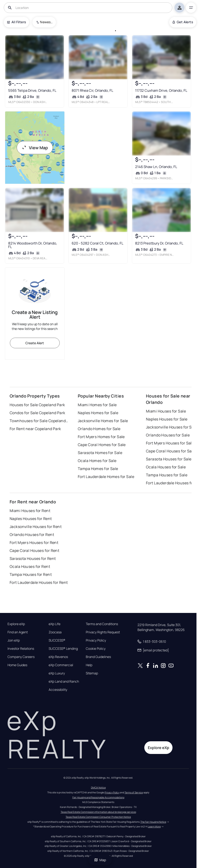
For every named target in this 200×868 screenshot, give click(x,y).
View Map (35, 148)
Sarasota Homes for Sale (100, 453)
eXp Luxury (57, 673)
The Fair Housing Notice (153, 822)
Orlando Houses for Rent (32, 535)
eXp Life (55, 624)
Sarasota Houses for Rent (33, 558)
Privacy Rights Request (103, 632)
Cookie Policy (96, 649)
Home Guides (17, 665)
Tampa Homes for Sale (98, 469)
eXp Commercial (61, 665)
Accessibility (58, 690)
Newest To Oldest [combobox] (46, 22)
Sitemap (92, 673)
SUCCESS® (57, 640)
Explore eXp (16, 624)
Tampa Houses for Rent (31, 574)
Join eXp (14, 640)
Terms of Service (134, 792)
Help (89, 665)
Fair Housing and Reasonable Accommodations (98, 797)
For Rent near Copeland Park (35, 429)
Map (100, 860)
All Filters (16, 22)
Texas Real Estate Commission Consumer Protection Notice (98, 817)
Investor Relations (21, 649)
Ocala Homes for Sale (97, 461)
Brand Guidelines (98, 657)
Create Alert (35, 343)
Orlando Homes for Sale (99, 429)
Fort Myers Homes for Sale (101, 437)
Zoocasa (55, 632)
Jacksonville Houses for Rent (36, 527)
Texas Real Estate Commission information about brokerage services (98, 812)
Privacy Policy (96, 640)
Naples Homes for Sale (98, 413)
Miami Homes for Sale (97, 405)
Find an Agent (18, 632)
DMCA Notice (98, 788)
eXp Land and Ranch (64, 681)
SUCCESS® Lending (63, 649)
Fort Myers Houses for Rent (34, 543)
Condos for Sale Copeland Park (37, 413)
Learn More (154, 826)
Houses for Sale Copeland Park (37, 405)
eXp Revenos (58, 657)
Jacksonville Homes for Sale (103, 421)
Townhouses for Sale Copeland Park (39, 421)
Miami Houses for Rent (30, 511)
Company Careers (21, 657)
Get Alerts (183, 22)
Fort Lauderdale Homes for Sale (106, 477)
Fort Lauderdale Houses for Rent (39, 582)
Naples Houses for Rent (31, 519)
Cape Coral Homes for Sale (102, 445)
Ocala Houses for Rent (30, 566)
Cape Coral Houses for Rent (34, 551)
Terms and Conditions (102, 624)
